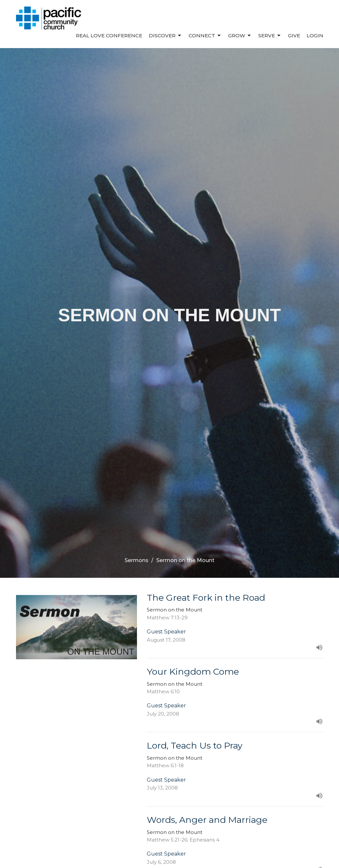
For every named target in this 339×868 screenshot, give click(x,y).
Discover (165, 36)
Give (294, 35)
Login (315, 35)
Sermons (136, 560)
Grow (240, 36)
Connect (205, 36)
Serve (270, 36)
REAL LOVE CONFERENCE (109, 35)
